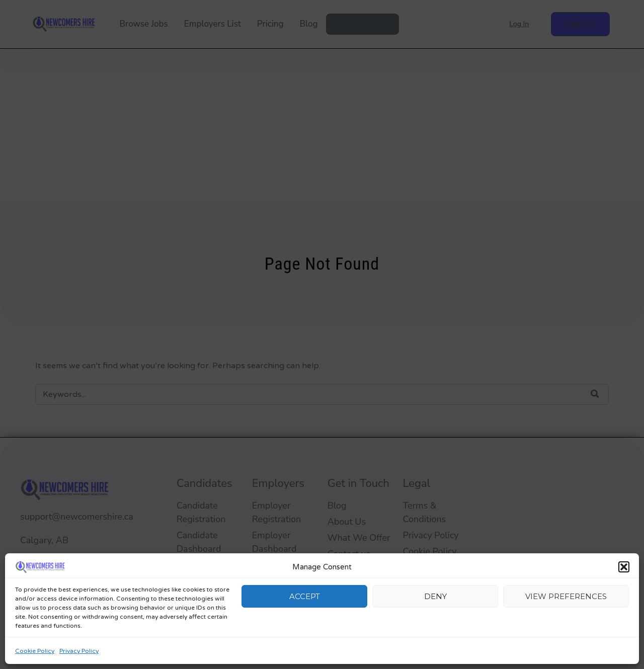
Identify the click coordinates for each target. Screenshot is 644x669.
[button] (624, 567)
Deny (435, 596)
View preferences (566, 596)
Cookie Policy (35, 651)
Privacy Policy (79, 651)
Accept (305, 596)
